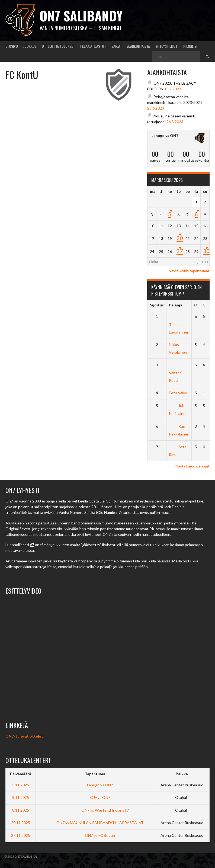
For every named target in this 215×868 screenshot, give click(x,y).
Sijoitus (157, 305)
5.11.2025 (21, 785)
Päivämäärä (21, 774)
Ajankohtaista (139, 46)
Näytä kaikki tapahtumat (189, 271)
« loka (153, 262)
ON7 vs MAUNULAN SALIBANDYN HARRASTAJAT (95, 823)
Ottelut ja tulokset (58, 46)
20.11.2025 (21, 823)
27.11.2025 (21, 835)
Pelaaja (176, 305)
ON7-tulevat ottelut (24, 736)
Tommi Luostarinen (179, 324)
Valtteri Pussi (175, 373)
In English (191, 46)
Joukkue (30, 46)
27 (180, 251)
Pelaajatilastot (93, 46)
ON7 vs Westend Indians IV (95, 810)
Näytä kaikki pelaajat (192, 466)
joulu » (203, 262)
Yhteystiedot (166, 46)
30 (206, 251)
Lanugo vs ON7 (165, 135)
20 (180, 238)
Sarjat (117, 46)
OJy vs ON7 (95, 797)
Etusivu (12, 46)
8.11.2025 (21, 797)
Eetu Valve (178, 393)
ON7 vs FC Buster (95, 835)
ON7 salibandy (81, 16)
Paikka (182, 774)
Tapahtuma (95, 774)
